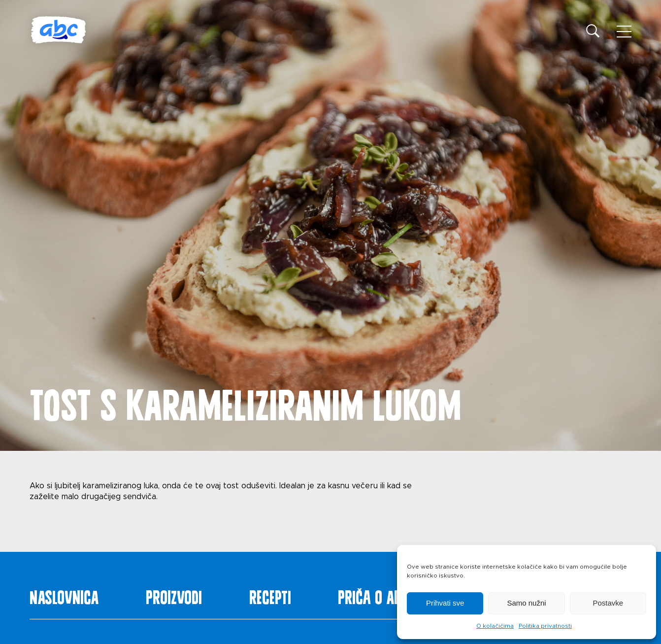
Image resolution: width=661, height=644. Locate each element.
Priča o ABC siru (388, 595)
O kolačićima (495, 626)
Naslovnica (64, 595)
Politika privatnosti (545, 626)
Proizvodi (174, 595)
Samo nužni (526, 603)
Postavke (608, 603)
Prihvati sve (445, 603)
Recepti (270, 595)
